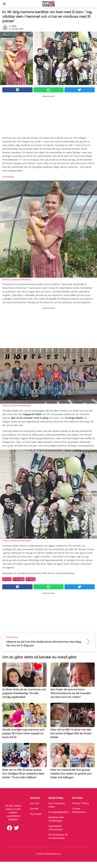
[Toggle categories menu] (4, 4)
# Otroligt (18, 579)
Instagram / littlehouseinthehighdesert (17, 279)
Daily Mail (10, 176)
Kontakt (34, 809)
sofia (14, 26)
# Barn (7, 579)
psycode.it (36, 814)
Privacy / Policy (81, 803)
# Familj (31, 579)
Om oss (35, 803)
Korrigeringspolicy (59, 812)
